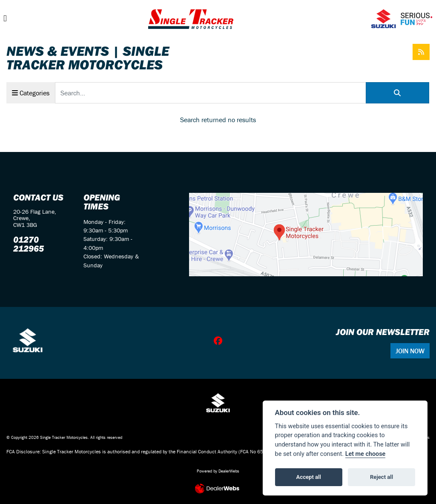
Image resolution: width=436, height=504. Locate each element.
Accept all (309, 477)
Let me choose (366, 454)
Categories (31, 93)
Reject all (381, 477)
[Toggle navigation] (5, 19)
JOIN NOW (410, 351)
